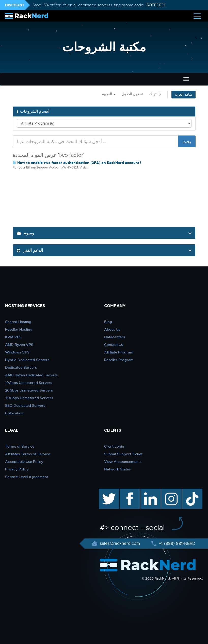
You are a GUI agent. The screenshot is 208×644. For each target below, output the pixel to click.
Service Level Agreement (27, 477)
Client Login (114, 446)
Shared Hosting (18, 322)
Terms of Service (20, 446)
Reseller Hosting (19, 329)
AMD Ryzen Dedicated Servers (31, 375)
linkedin (148, 491)
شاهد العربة (183, 95)
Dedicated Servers (21, 367)
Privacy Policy (17, 469)
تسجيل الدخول (132, 94)
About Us (112, 329)
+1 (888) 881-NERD (177, 544)
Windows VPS (17, 352)
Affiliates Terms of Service (28, 454)
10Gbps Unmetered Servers (29, 383)
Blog (108, 322)
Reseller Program (119, 360)
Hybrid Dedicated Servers (27, 360)
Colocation (14, 413)
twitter (105, 491)
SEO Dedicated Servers (25, 405)
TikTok (189, 491)
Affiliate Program (119, 352)
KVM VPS (13, 337)
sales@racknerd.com (120, 544)
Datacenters (115, 337)
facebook (129, 491)
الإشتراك (156, 94)
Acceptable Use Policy (24, 462)
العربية (109, 94)
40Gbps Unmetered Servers (29, 398)
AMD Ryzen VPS (19, 345)
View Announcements (123, 462)
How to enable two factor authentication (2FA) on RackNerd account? (77, 163)
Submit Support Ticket (123, 454)
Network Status (117, 469)
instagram (171, 491)
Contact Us (114, 345)
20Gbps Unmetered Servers (29, 390)
